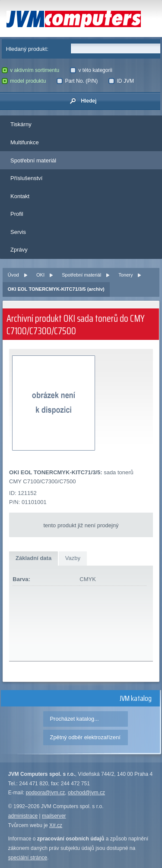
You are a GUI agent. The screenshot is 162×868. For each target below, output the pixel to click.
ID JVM (121, 81)
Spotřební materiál (33, 160)
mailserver (54, 816)
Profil (17, 214)
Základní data (33, 558)
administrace (23, 816)
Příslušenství (26, 178)
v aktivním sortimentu (31, 70)
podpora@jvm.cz (46, 793)
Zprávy (19, 250)
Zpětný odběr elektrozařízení (85, 737)
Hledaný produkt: (27, 49)
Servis (18, 232)
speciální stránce (28, 858)
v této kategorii (91, 70)
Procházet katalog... (75, 719)
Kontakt (20, 196)
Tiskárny (21, 124)
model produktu (24, 81)
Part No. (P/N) (77, 81)
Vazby (73, 558)
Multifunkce (25, 142)
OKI (40, 275)
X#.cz (56, 825)
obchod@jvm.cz (86, 793)
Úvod (13, 275)
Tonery (125, 275)
